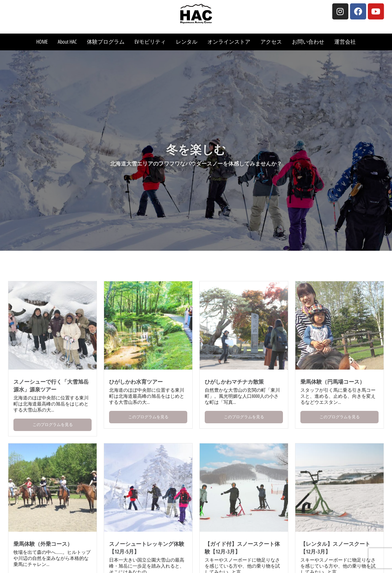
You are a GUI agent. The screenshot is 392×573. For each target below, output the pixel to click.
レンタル (187, 42)
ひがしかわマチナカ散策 (234, 382)
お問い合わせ (308, 42)
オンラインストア (229, 42)
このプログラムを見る (53, 425)
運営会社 (345, 42)
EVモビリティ (150, 42)
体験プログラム (106, 42)
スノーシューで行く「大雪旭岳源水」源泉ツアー (51, 386)
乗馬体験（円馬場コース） (333, 382)
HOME (42, 42)
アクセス (271, 42)
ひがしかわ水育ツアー (136, 382)
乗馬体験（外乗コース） (43, 544)
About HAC (67, 42)
